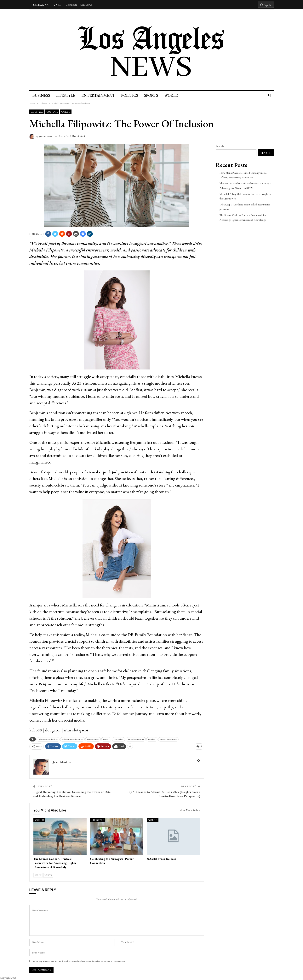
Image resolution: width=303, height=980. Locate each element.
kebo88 (36, 730)
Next (48, 875)
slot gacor (53, 730)
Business (41, 95)
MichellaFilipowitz (136, 739)
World (174, 95)
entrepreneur (93, 739)
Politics (131, 95)
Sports (153, 95)
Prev (38, 875)
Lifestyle (66, 95)
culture (52, 112)
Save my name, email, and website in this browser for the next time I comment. (79, 961)
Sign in (266, 5)
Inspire (106, 739)
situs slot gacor (76, 730)
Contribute (71, 5)
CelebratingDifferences (72, 739)
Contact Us (86, 5)
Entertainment (99, 95)
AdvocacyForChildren (48, 739)
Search (220, 146)
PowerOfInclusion (168, 739)
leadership (118, 739)
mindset (152, 739)
